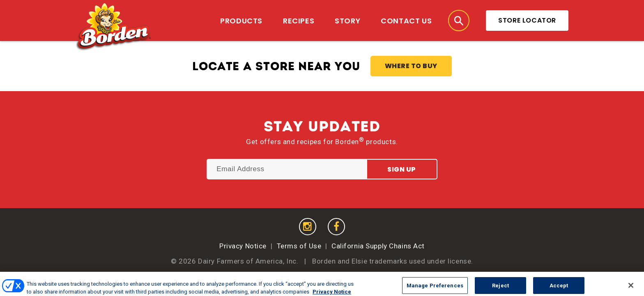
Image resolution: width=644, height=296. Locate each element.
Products (241, 21)
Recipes (299, 21)
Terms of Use (299, 246)
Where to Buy (411, 66)
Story (347, 21)
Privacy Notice (243, 246)
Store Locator (527, 20)
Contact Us (406, 21)
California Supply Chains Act (378, 246)
